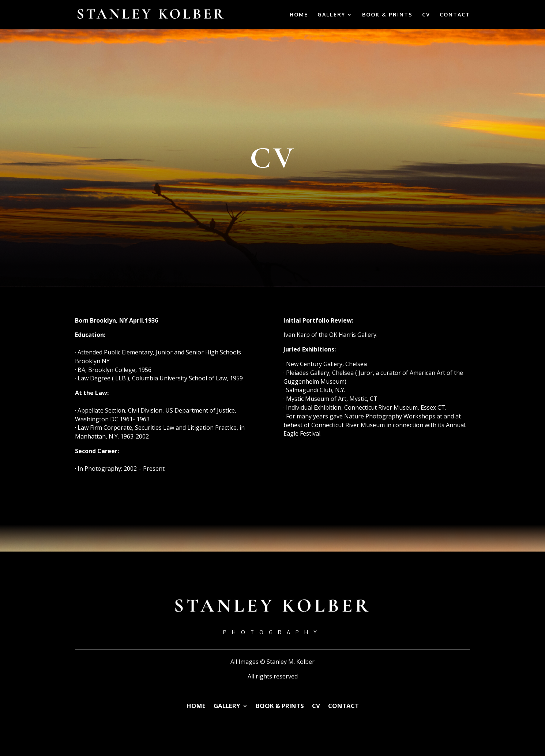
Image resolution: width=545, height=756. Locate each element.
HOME (299, 15)
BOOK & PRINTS (387, 15)
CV (426, 15)
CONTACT (455, 15)
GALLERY (331, 15)
